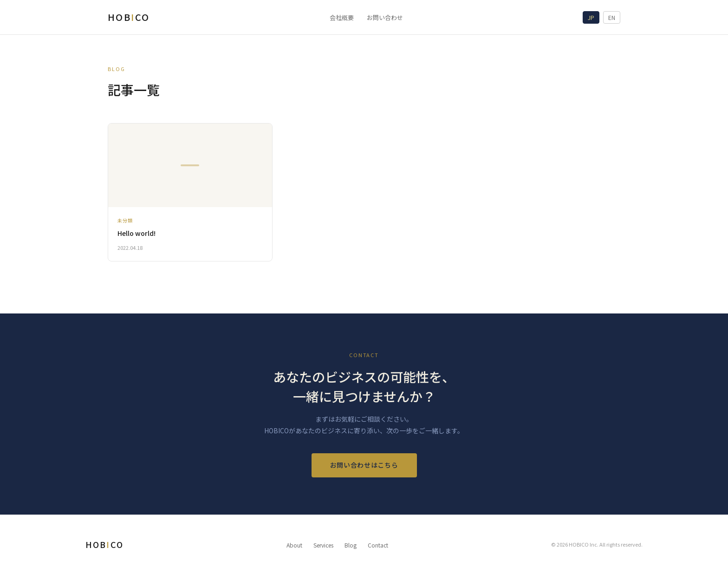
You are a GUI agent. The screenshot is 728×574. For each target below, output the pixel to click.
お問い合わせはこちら (364, 465)
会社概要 (342, 17)
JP (591, 17)
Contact (378, 545)
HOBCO (129, 17)
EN (612, 17)
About (294, 545)
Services (323, 545)
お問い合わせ (385, 17)
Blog (351, 545)
